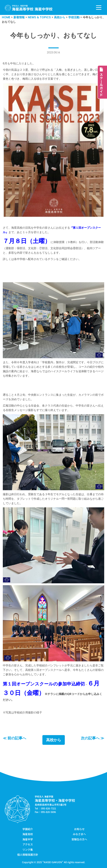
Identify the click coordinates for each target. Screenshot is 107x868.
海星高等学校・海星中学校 (55, 800)
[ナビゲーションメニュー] (99, 8)
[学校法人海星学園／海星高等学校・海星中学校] (29, 8)
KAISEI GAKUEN (53, 862)
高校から (54, 740)
